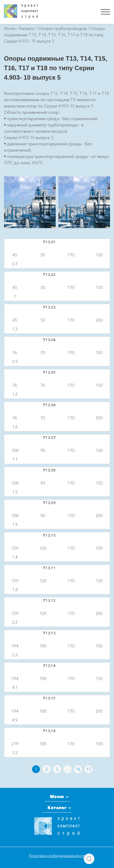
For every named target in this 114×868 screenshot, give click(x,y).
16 (78, 769)
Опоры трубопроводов (63, 28)
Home (10, 28)
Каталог (27, 28)
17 (89, 769)
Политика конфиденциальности (57, 856)
